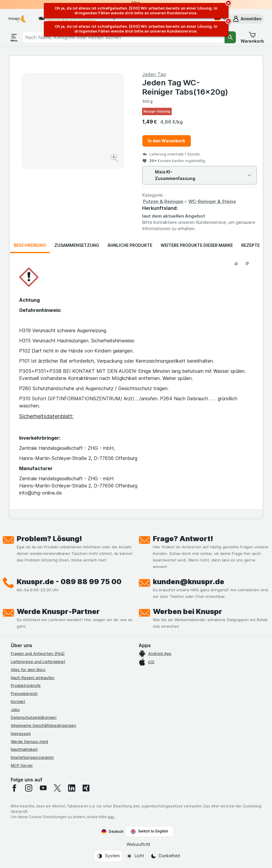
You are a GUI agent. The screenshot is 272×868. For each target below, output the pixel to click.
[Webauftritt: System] (108, 856)
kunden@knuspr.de (189, 582)
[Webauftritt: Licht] (135, 856)
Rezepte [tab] (251, 245)
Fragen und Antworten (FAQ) (38, 653)
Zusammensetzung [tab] (77, 245)
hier (111, 817)
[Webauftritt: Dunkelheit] (165, 856)
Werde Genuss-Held (29, 741)
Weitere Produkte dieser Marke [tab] (197, 245)
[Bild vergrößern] (115, 159)
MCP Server (22, 765)
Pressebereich (24, 693)
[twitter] (57, 788)
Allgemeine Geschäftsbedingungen (43, 725)
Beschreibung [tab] (30, 245)
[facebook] (14, 788)
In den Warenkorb (166, 141)
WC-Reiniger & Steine (212, 201)
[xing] (86, 788)
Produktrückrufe (26, 685)
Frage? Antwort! (183, 539)
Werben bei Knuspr (188, 611)
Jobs (15, 710)
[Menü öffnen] (14, 37)
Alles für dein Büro (28, 670)
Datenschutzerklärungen (34, 717)
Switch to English (149, 831)
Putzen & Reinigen (163, 201)
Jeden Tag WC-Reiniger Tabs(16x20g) (185, 87)
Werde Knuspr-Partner (58, 611)
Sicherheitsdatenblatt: (46, 416)
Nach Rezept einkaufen (33, 678)
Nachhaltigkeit (24, 749)
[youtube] (43, 788)
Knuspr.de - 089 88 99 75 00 (69, 582)
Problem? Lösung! (49, 539)
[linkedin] (72, 788)
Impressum (21, 733)
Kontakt (18, 701)
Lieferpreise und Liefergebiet (38, 661)
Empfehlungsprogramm (32, 757)
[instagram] (29, 788)
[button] (247, 19)
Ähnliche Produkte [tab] (130, 245)
